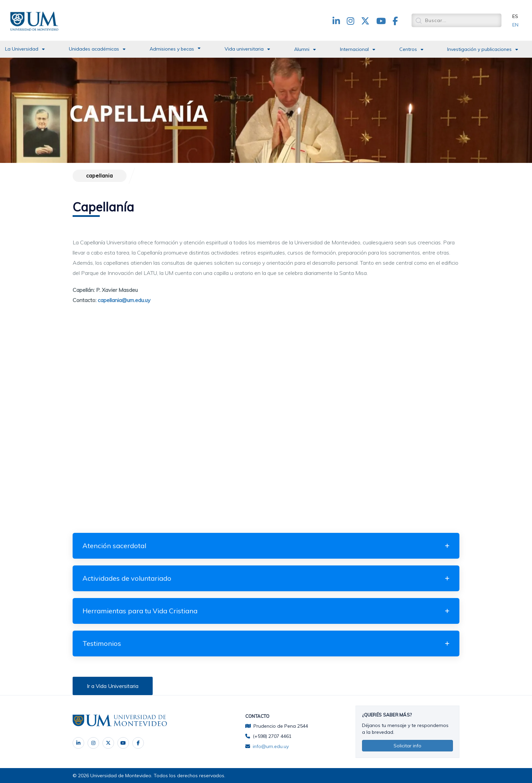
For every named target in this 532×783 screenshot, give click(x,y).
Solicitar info (407, 746)
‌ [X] (108, 743)
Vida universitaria (244, 49)
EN (515, 25)
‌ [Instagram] (93, 743)
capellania (100, 176)
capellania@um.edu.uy (124, 300)
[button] (266, 546)
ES (515, 16)
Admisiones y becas (172, 49)
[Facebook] (138, 743)
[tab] (266, 546)
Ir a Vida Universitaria (113, 686)
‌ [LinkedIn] (78, 743)
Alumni (302, 49)
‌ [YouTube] (123, 743)
